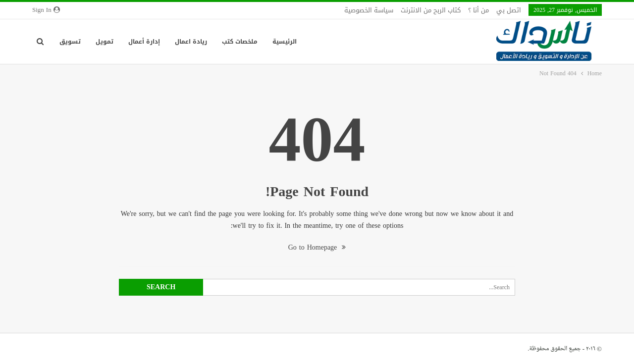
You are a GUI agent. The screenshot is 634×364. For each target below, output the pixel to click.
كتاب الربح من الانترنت (431, 10)
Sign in (46, 10)
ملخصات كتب (240, 42)
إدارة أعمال (144, 42)
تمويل (105, 42)
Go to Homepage (317, 247)
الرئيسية (285, 42)
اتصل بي (509, 10)
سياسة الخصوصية (369, 10)
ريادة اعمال (191, 42)
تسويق (70, 42)
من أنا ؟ (478, 10)
